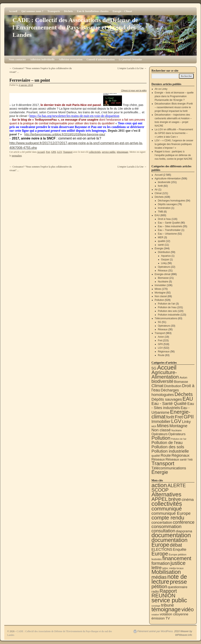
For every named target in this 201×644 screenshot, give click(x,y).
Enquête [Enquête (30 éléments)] (180, 550)
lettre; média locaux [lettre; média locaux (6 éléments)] (173, 568)
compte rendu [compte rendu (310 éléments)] (168, 518)
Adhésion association (71, 59)
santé (161, 245)
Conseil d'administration (101, 59)
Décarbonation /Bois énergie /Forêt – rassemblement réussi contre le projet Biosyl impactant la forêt (174, 107)
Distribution (164, 252)
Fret (48, 152)
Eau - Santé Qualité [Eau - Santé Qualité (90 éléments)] (169, 403)
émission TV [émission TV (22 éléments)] (161, 618)
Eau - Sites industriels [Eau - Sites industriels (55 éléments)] (173, 406)
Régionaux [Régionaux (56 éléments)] (181, 455)
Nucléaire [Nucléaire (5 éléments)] (176, 430)
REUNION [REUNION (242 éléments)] (163, 596)
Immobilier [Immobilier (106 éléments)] (161, 421)
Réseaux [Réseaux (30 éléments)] (158, 459)
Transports (54, 11)
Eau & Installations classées (93, 11)
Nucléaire (163, 282)
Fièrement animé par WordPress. (155, 631)
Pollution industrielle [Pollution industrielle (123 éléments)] (170, 451)
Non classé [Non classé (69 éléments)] (161, 430)
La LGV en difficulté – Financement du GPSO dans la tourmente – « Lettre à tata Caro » (174, 133)
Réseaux (163, 271)
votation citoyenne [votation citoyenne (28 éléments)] (174, 614)
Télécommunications (166, 318)
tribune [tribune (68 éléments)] (168, 605)
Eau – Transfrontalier (169, 230)
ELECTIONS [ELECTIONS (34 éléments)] (162, 550)
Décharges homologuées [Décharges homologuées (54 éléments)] (165, 392)
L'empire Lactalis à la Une (132, 68)
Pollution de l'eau (167, 307)
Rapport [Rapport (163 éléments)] (168, 591)
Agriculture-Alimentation (168, 179)
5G (159, 322)
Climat (158, 193)
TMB (160, 212)
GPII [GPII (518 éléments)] (189, 417)
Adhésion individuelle (42, 59)
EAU (157, 215)
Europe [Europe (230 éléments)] (160, 554)
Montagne (160, 293)
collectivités (95, 152)
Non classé (161, 296)
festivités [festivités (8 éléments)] (157, 559)
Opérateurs (164, 267)
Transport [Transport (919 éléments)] (163, 463)
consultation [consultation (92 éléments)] (163, 531)
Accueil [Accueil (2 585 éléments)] (167, 367)
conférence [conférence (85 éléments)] (184, 522)
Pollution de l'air (166, 304)
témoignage (123, 152)
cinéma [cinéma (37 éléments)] (188, 500)
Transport (68, 152)
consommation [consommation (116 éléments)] (167, 527)
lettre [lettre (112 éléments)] (157, 568)
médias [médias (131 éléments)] (159, 577)
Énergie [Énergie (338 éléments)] (160, 472)
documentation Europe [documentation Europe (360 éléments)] (169, 542)
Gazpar (165, 260)
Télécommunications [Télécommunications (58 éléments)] (169, 468)
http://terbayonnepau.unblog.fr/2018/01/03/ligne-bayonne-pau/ (65, 134)
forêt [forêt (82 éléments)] (170, 417)
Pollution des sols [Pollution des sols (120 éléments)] (168, 447)
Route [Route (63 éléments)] (166, 455)
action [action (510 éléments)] (159, 485)
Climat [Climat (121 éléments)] (157, 386)
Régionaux (164, 352)
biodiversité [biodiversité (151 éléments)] (162, 381)
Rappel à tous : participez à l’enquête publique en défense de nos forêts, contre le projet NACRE (174, 155)
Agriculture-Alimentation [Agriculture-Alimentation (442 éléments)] (165, 375)
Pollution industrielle (169, 315)
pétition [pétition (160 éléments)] (159, 586)
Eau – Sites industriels (170, 226)
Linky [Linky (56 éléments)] (186, 422)
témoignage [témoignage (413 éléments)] (166, 609)
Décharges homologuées (171, 201)
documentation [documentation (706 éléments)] (171, 535)
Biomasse (163, 278)
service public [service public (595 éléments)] (169, 600)
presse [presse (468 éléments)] (178, 582)
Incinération (164, 208)
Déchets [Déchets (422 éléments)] (184, 394)
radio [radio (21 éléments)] (155, 591)
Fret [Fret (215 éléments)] (179, 417)
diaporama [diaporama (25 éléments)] (184, 531)
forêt (160, 186)
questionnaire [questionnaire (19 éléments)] (178, 587)
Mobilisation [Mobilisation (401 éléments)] (166, 572)
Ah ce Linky (161, 89)
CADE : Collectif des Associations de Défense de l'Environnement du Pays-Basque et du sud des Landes (75, 27)
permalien (17, 156)
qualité (161, 241)
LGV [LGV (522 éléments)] (176, 421)
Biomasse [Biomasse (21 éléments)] (181, 382)
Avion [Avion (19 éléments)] (183, 377)
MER (161, 237)
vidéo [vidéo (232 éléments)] (187, 609)
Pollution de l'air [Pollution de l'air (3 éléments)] (179, 439)
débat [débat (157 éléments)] (176, 545)
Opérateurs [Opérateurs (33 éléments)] (177, 434)
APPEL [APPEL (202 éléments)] (160, 499)
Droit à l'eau (164, 219)
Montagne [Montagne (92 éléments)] (178, 426)
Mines (158, 289)
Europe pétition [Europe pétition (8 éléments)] (177, 555)
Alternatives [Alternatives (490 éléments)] (166, 494)
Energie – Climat (122, 11)
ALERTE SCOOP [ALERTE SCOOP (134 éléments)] (169, 488)
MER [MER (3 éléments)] (154, 426)
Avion (161, 337)
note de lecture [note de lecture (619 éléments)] (169, 579)
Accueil (13, 11)
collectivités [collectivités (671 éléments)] (167, 504)
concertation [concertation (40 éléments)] (162, 522)
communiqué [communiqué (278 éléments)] (167, 509)
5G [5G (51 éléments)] (154, 368)
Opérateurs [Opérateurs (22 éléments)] (160, 434)
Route (161, 355)
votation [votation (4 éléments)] (155, 615)
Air (156, 190)
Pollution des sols (167, 311)
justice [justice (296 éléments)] (178, 563)
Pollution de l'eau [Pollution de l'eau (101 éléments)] (167, 443)
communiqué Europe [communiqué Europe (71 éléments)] (171, 513)
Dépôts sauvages (167, 204)
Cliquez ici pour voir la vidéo (134, 90)
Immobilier (160, 285)
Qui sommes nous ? (32, 11)
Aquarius (166, 256)
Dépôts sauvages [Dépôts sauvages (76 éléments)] (167, 399)
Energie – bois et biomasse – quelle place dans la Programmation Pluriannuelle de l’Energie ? (174, 96)
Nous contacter (17, 59)
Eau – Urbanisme (167, 234)
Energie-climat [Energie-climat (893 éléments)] (171, 414)
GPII (54, 152)
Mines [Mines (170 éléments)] (163, 426)
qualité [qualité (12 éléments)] (156, 456)
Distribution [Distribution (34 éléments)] (173, 386)
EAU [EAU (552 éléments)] (188, 399)
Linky (164, 263)
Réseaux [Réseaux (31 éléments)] (172, 459)
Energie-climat (163, 274)
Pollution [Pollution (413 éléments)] (161, 438)
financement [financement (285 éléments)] (177, 558)
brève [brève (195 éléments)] (175, 499)
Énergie (159, 248)
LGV (59, 152)
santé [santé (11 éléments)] (183, 460)
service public (109, 152)
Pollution (159, 300)
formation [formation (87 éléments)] (161, 563)
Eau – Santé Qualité (169, 223)
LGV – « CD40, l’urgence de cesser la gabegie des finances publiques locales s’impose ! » (174, 144)
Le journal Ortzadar (130, 59)
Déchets (68, 11)
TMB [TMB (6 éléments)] (190, 460)
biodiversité (164, 182)
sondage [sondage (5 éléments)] (156, 606)
